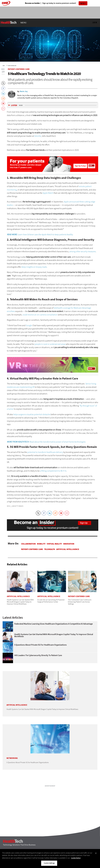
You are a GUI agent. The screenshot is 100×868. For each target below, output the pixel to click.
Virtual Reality (54, 544)
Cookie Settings (49, 863)
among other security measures (82, 251)
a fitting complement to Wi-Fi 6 (53, 471)
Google (29, 325)
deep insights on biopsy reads (34, 267)
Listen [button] (14, 105)
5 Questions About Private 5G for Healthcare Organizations (40, 645)
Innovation (69, 544)
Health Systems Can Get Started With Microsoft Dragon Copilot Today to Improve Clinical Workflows (54, 635)
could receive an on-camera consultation (40, 315)
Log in (95, 22)
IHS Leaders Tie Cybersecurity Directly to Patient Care (38, 655)
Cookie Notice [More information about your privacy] (76, 858)
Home (4, 66)
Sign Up (82, 3)
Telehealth (50, 549)
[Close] (96, 853)
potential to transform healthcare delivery (45, 452)
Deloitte (38, 136)
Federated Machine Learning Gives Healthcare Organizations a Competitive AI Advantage (54, 624)
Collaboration (28, 544)
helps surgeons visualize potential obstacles (32, 414)
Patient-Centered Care (12, 66)
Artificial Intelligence (68, 549)
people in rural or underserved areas (50, 344)
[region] (50, 859)
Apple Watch (48, 193)
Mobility (41, 544)
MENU (24, 23)
